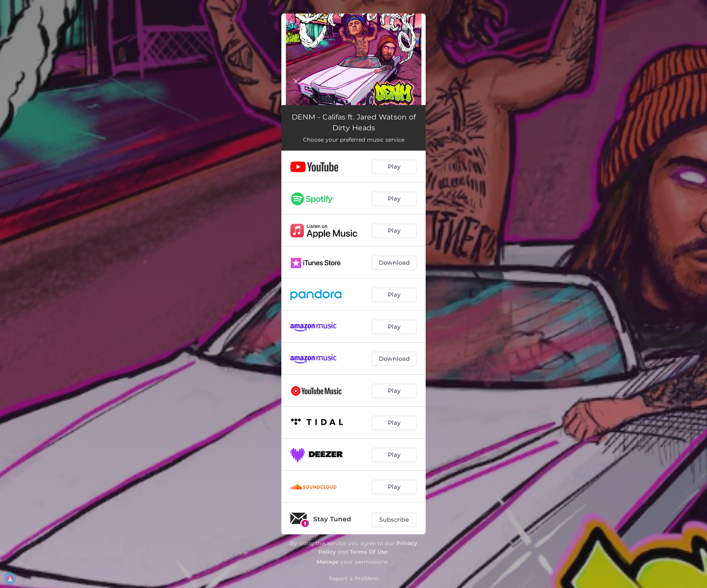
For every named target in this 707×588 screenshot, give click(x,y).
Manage (328, 562)
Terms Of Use (369, 552)
